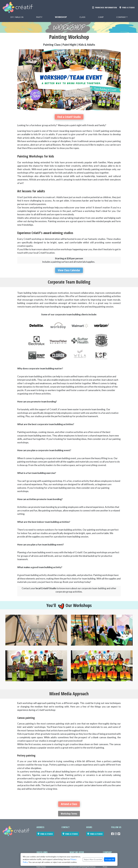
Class (82, 17)
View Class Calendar (69, 270)
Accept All (110, 859)
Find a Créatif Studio (69, 117)
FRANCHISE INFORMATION (105, 7)
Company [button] (121, 17)
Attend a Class (69, 805)
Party (39, 17)
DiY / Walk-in (17, 17)
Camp (101, 17)
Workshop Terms (69, 814)
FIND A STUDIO (127, 7)
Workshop (61, 17)
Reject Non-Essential (93, 859)
